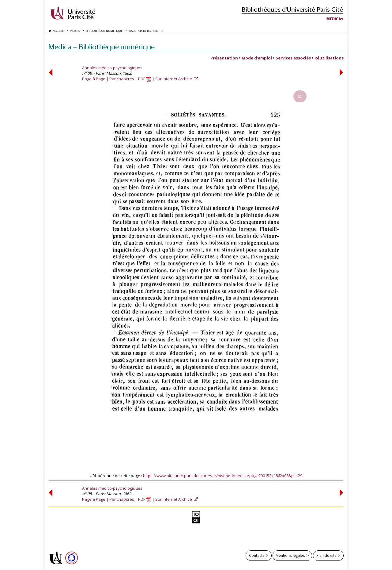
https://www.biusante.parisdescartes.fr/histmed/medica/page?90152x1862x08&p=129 (223, 476)
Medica (334, 19)
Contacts (257, 555)
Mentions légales (290, 555)
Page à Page (94, 79)
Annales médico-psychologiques (112, 68)
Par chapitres (122, 79)
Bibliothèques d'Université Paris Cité (292, 9)
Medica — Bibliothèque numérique (102, 47)
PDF (145, 79)
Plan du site (326, 555)
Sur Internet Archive (174, 79)
